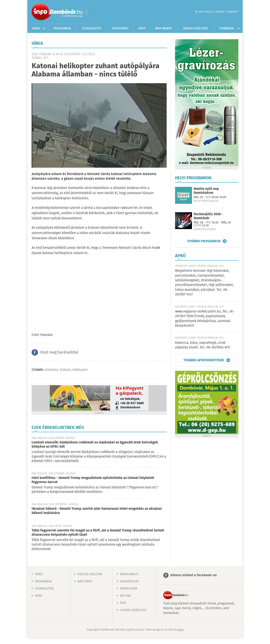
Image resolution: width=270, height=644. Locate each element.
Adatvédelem (129, 582)
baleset (65, 370)
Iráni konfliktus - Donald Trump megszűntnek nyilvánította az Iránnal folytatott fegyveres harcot (93, 480)
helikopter (80, 370)
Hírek (36, 29)
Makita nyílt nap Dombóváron (206, 191)
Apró (142, 29)
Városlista (86, 12)
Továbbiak (227, 29)
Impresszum (129, 589)
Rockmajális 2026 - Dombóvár (208, 216)
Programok (62, 29)
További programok (204, 241)
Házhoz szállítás (195, 29)
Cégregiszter (91, 29)
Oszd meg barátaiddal (59, 352)
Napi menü (85, 582)
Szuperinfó (120, 29)
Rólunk (126, 596)
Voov (180, 630)
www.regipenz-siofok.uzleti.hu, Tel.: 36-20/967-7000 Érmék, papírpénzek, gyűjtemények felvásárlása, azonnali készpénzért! (205, 319)
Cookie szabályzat (133, 610)
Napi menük (163, 29)
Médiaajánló (129, 574)
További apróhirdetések (204, 360)
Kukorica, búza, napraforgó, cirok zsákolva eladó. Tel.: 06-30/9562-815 (202, 345)
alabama (51, 370)
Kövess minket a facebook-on (194, 575)
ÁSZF (123, 603)
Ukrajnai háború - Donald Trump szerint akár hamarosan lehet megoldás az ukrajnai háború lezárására (97, 511)
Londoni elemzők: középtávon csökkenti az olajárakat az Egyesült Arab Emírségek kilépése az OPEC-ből (95, 445)
